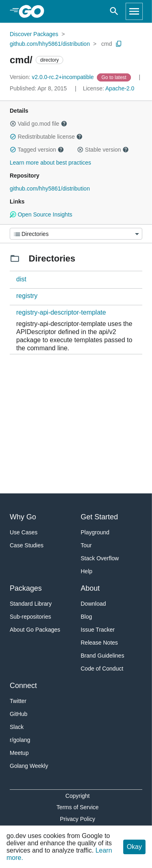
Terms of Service (77, 807)
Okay (134, 847)
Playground (95, 532)
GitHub (19, 714)
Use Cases (24, 532)
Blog (86, 617)
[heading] (34, 11)
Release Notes (99, 643)
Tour (86, 545)
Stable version (103, 150)
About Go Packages (35, 630)
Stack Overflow (100, 558)
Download (93, 604)
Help (87, 571)
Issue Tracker (98, 630)
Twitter (18, 701)
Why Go (23, 517)
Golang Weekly (29, 766)
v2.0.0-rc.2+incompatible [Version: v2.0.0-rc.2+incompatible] (52, 77)
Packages (26, 588)
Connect (23, 686)
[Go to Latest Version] (115, 77)
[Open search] (114, 11)
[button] (13, 124)
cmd (107, 44)
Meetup (19, 753)
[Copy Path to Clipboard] (119, 44)
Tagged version (37, 150)
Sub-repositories (30, 617)
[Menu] (76, 234)
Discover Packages (34, 34)
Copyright (77, 796)
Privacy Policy (78, 819)
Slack (17, 727)
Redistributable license (46, 137)
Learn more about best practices (50, 163)
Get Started (99, 517)
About (90, 588)
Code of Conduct (102, 669)
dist (21, 279)
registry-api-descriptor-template (61, 312)
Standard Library (31, 604)
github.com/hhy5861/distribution (50, 44)
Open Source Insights (41, 214)
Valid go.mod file (39, 124)
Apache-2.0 (120, 88)
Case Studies (27, 545)
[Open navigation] (134, 11)
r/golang (20, 740)
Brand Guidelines (102, 656)
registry (27, 296)
